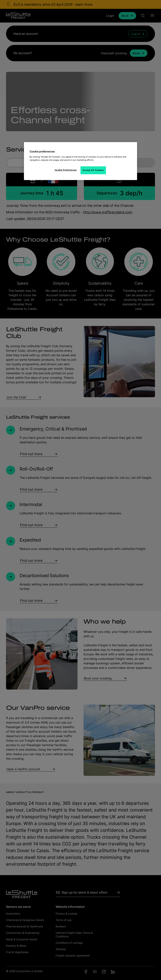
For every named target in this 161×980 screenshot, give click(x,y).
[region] (80, 161)
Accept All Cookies (93, 170)
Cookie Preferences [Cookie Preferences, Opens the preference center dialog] (66, 170)
